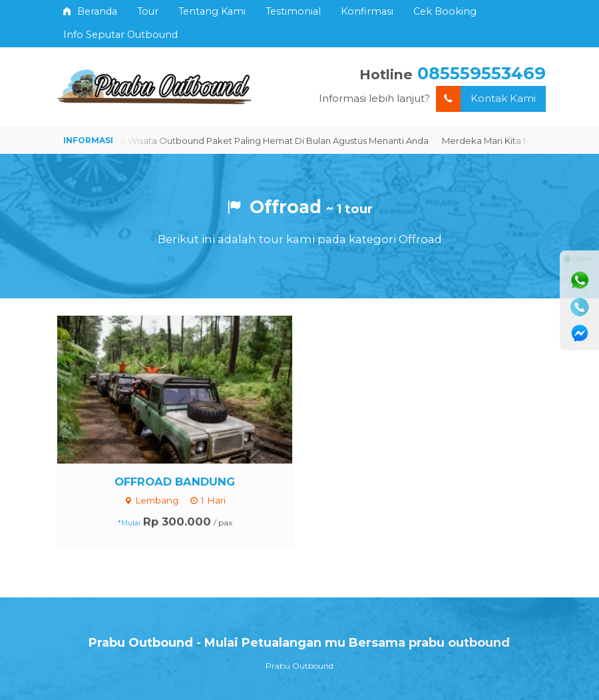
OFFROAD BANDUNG (175, 482)
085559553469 (482, 73)
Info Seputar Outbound (120, 35)
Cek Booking (445, 11)
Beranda (90, 11)
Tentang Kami (212, 11)
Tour (148, 11)
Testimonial (293, 11)
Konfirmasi (367, 11)
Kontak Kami (486, 99)
